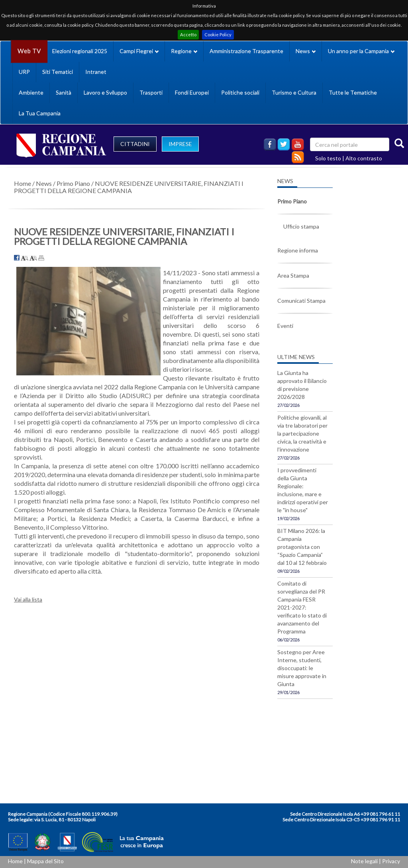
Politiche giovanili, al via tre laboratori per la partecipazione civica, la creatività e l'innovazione (302, 433)
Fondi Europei (192, 92)
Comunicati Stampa (301, 301)
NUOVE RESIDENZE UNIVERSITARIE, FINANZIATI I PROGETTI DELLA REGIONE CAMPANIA (129, 187)
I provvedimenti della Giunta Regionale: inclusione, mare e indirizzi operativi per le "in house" (303, 490)
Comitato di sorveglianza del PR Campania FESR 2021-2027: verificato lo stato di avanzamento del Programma (302, 607)
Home (23, 183)
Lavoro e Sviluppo (105, 92)
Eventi (285, 326)
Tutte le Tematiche (353, 92)
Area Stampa (293, 275)
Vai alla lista (28, 599)
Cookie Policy (218, 35)
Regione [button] (184, 51)
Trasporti (151, 92)
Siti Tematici (58, 72)
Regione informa (298, 250)
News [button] (306, 51)
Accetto (188, 35)
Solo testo (328, 158)
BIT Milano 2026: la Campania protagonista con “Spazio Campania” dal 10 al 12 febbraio (302, 547)
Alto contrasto (364, 158)
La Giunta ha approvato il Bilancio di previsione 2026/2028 (302, 385)
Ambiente (31, 92)
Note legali (364, 861)
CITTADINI (135, 144)
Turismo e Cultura (294, 92)
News (44, 183)
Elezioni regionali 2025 (80, 51)
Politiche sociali (240, 92)
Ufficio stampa (301, 226)
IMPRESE (180, 144)
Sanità (64, 92)
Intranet (96, 72)
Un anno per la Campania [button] (361, 51)
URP (24, 72)
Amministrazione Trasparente (246, 51)
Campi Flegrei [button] (139, 51)
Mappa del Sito (45, 861)
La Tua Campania (40, 113)
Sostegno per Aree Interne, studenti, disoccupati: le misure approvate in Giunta (302, 668)
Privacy (391, 861)
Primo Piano (73, 183)
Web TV (29, 51)
